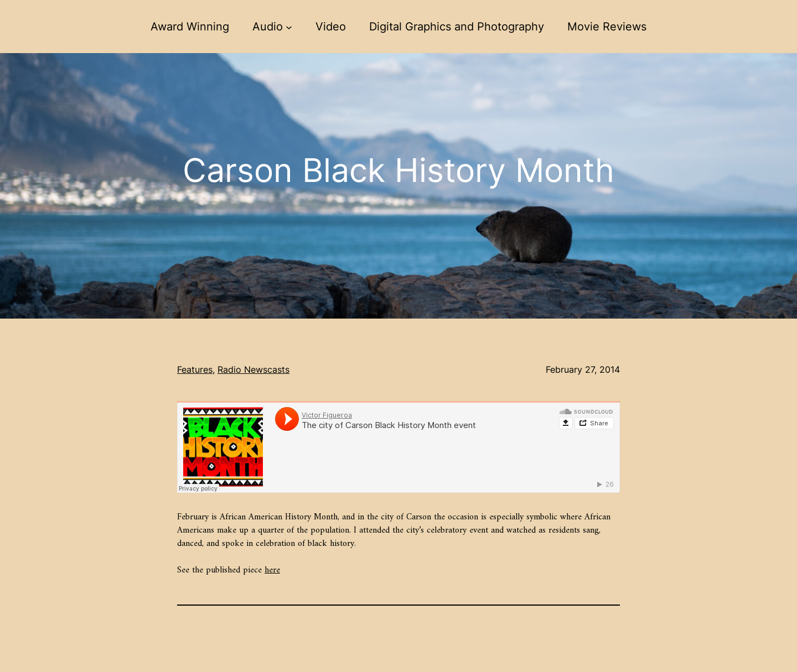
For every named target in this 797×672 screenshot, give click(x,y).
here (272, 570)
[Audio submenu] (289, 27)
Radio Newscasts (253, 369)
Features (195, 369)
